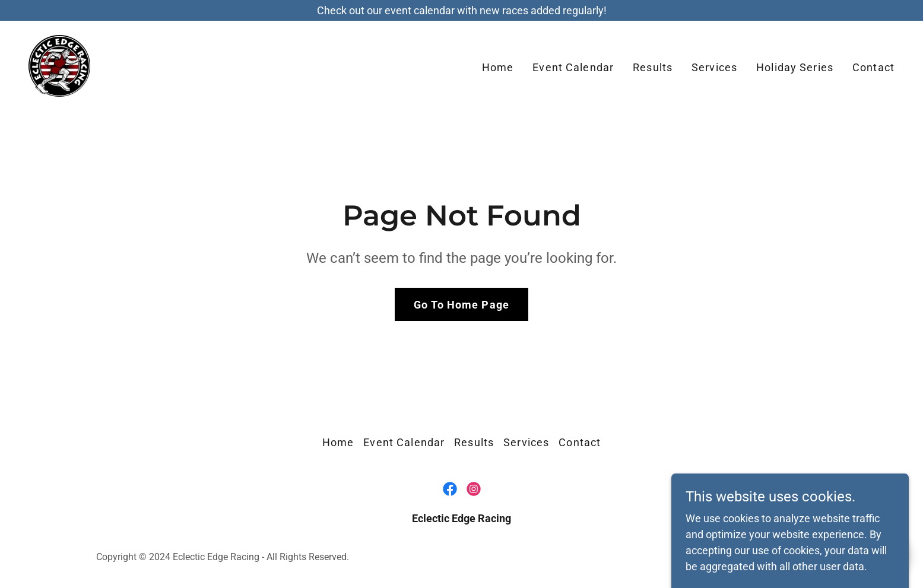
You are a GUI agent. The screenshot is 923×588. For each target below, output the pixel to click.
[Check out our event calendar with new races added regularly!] (462, 10)
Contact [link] (873, 67)
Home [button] (338, 442)
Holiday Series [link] (795, 67)
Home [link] (498, 67)
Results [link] (653, 67)
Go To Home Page (462, 305)
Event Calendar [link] (573, 67)
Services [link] (714, 67)
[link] (59, 65)
